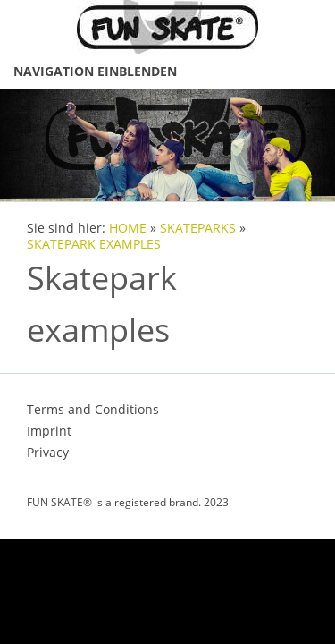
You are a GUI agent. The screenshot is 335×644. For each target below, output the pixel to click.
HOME (128, 228)
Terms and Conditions (93, 409)
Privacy (48, 452)
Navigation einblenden (95, 71)
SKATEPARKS (198, 228)
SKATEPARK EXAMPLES (94, 244)
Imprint (49, 431)
